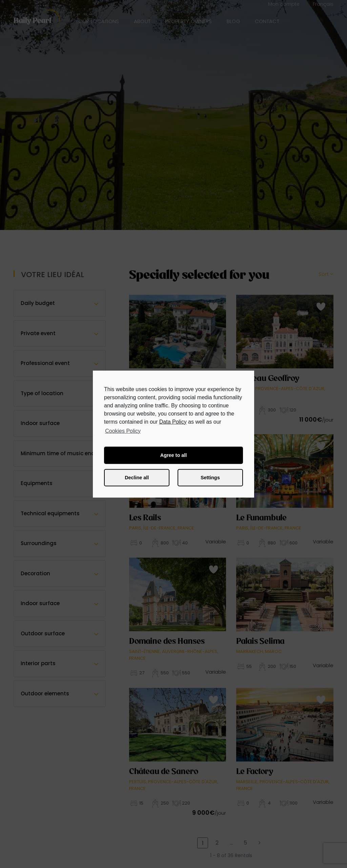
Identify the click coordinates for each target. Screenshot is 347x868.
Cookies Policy (123, 431)
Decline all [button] (137, 478)
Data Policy (173, 421)
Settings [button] (210, 478)
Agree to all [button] (173, 455)
